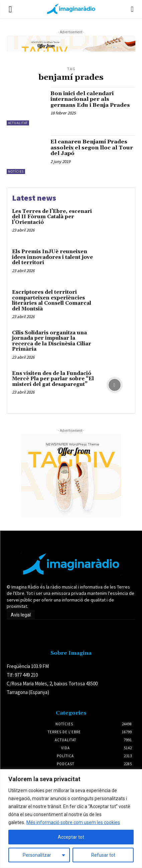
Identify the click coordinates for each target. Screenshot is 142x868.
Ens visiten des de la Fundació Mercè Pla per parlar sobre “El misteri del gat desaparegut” (53, 379)
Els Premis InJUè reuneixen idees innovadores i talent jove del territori (52, 257)
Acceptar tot (71, 837)
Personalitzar (37, 855)
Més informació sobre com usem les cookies (73, 822)
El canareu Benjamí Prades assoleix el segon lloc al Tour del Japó (92, 148)
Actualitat (18, 123)
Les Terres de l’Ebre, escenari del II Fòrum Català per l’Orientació (52, 217)
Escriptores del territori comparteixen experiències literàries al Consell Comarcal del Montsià (52, 301)
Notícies (16, 172)
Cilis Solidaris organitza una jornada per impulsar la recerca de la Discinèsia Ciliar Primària (52, 341)
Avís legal (21, 615)
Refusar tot (103, 855)
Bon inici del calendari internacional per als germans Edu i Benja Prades (90, 99)
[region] (71, 819)
